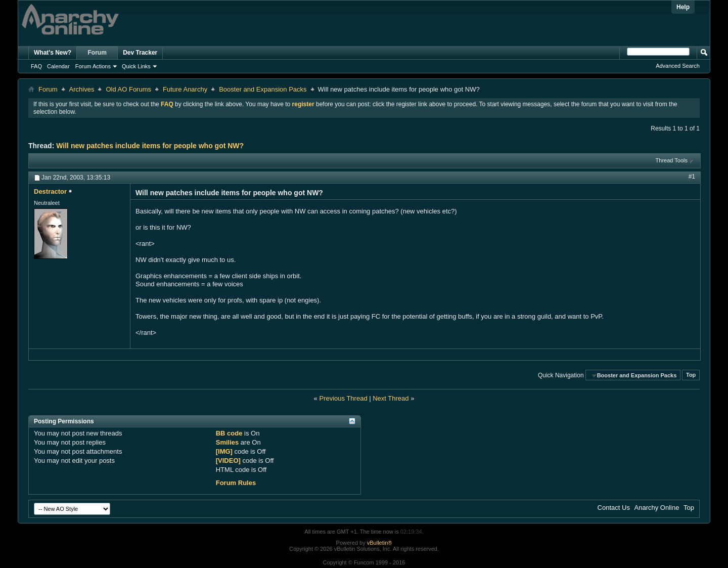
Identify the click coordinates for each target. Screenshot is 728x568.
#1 (692, 177)
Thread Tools (672, 160)
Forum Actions (93, 66)
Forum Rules (236, 483)
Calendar (58, 66)
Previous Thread (343, 398)
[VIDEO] (228, 461)
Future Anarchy (185, 89)
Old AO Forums (128, 89)
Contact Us (614, 508)
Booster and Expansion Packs (263, 89)
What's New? (53, 53)
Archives (82, 89)
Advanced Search (678, 66)
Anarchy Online (657, 508)
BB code (229, 433)
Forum (97, 53)
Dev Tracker (140, 53)
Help (683, 7)
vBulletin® (380, 543)
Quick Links (136, 66)
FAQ (36, 66)
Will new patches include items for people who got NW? (150, 146)
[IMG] (224, 451)
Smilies (227, 442)
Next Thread (391, 398)
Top (691, 375)
